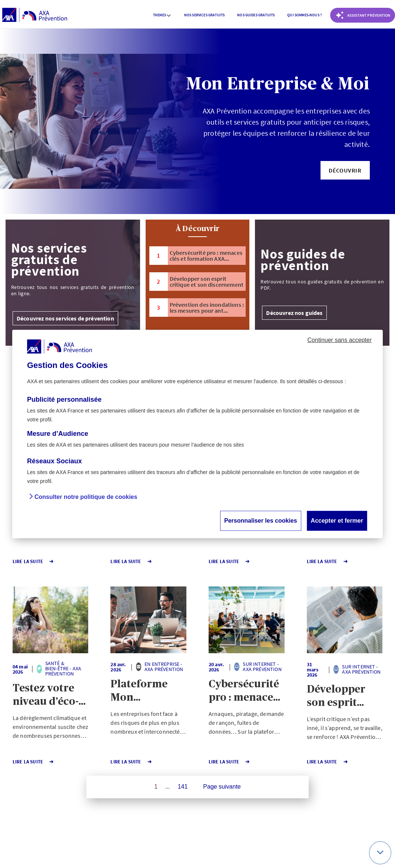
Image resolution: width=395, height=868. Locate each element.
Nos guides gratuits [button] (256, 15)
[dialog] (197, 434)
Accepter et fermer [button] (337, 521)
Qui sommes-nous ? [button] (304, 15)
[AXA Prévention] (35, 15)
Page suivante (222, 787)
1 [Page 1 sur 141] (156, 787)
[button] (345, 170)
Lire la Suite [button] (33, 561)
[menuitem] (162, 15)
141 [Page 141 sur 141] (183, 787)
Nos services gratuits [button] (204, 15)
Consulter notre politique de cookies (86, 497)
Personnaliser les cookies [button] (261, 521)
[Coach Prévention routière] (363, 15)
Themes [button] (162, 15)
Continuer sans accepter (340, 340)
